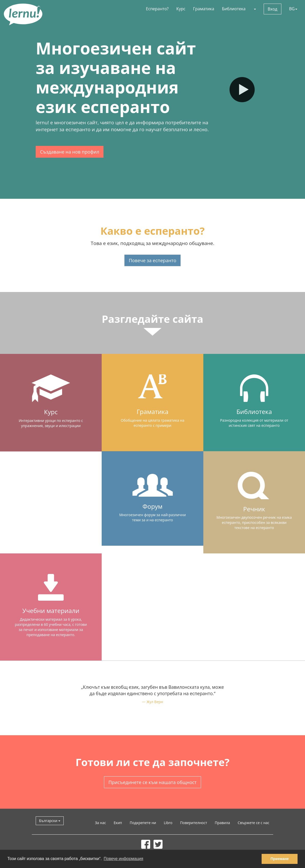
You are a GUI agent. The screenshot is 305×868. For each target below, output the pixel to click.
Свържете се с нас (254, 823)
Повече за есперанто (152, 260)
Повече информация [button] (123, 859)
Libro (168, 823)
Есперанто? (157, 9)
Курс (181, 9)
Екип (118, 823)
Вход (273, 9)
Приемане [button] (280, 859)
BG (293, 9)
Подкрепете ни (143, 823)
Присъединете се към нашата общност (153, 782)
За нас (101, 823)
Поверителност (194, 823)
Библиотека (234, 9)
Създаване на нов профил (70, 152)
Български (50, 821)
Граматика (204, 9)
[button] (255, 9)
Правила (222, 823)
